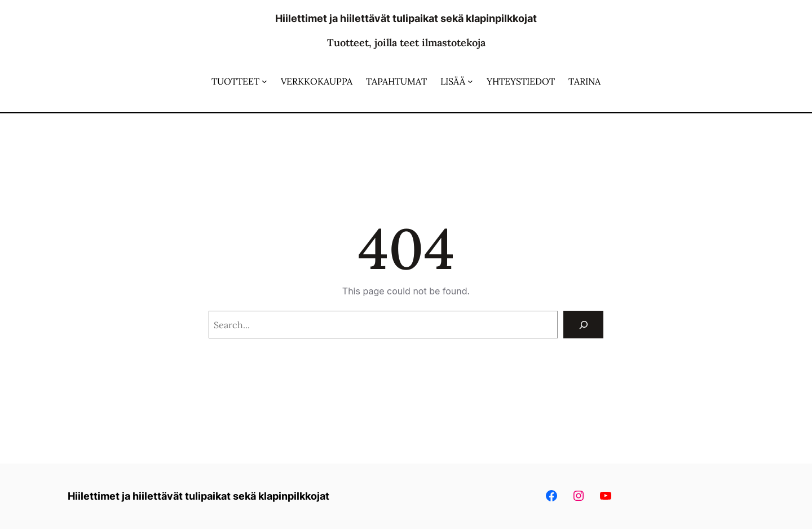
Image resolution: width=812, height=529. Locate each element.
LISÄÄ (453, 81)
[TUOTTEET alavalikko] (264, 81)
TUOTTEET (235, 81)
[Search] (583, 325)
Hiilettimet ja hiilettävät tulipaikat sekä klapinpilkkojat (406, 18)
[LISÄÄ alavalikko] (470, 81)
